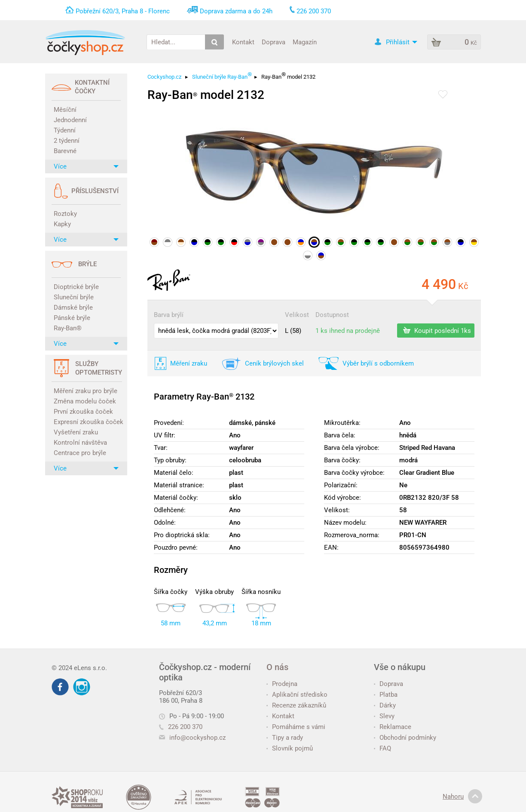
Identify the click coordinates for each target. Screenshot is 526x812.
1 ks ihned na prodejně (348, 331)
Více (86, 166)
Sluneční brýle (74, 297)
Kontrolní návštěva (80, 443)
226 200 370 (181, 727)
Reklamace (393, 727)
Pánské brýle (72, 318)
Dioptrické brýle (76, 287)
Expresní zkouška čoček (87, 422)
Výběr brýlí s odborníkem (378, 363)
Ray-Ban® (68, 328)
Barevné (65, 151)
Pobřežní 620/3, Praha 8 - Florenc (123, 11)
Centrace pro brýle (80, 453)
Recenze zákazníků (296, 705)
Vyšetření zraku (76, 432)
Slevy (384, 716)
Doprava (274, 42)
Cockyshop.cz (164, 77)
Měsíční (65, 110)
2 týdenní (67, 141)
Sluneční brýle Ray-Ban (222, 75)
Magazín (305, 42)
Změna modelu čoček (85, 401)
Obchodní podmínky (405, 738)
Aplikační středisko (297, 695)
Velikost (297, 315)
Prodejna (282, 684)
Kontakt (243, 42)
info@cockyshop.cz (197, 738)
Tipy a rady (285, 738)
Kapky (62, 224)
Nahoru (462, 797)
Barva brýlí (169, 315)
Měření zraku (189, 363)
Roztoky (65, 214)
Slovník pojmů (290, 748)
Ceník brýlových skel (274, 363)
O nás (277, 667)
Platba (386, 695)
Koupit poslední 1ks (437, 330)
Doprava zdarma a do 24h (236, 11)
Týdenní (65, 130)
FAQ (382, 748)
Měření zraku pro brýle (86, 391)
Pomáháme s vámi (296, 727)
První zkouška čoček (83, 412)
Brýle (87, 264)
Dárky (385, 705)
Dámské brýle (73, 308)
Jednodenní (70, 120)
